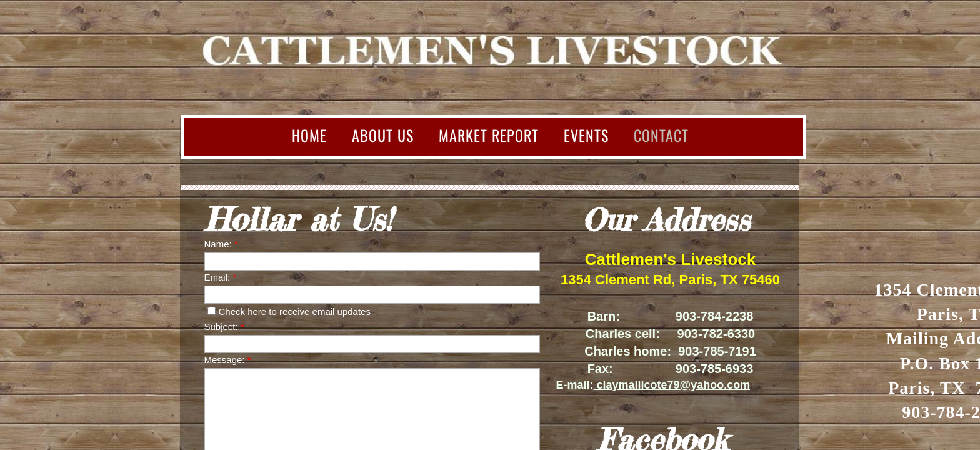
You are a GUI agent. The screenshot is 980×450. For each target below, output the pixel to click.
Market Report (489, 135)
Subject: (224, 327)
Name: (221, 244)
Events (586, 135)
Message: (228, 360)
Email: (221, 277)
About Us (383, 135)
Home (309, 135)
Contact (661, 135)
